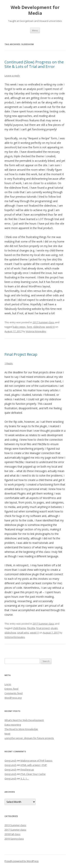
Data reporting (13, 725)
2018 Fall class (12, 834)
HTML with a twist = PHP (34, 765)
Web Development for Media (35, 10)
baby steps (19, 327)
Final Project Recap (21, 354)
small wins (23, 633)
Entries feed (11, 689)
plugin (54, 628)
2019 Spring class (14, 839)
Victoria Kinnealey (36, 331)
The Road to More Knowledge (21, 729)
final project (43, 628)
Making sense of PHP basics (36, 761)
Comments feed (14, 693)
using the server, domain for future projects (29, 738)
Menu (35, 30)
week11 (34, 633)
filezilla (31, 628)
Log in (8, 684)
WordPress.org (13, 698)
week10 (50, 327)
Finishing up (27, 769)
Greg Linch (10, 761)
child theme (19, 628)
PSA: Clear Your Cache (33, 774)
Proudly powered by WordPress (21, 861)
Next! (7, 734)
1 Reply (9, 363)
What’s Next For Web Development (24, 720)
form (29, 327)
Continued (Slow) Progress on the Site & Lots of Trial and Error (34, 64)
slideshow (39, 327)
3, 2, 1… (25, 778)
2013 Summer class (15, 825)
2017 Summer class (43, 322)
